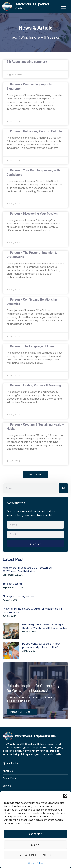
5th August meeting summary (27, 62)
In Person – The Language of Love (30, 346)
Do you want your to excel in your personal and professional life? (41, 645)
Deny (35, 845)
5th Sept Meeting (12, 584)
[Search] (64, 488)
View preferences (36, 855)
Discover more (22, 712)
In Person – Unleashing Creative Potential (35, 131)
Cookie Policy (36, 863)
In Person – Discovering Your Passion (32, 214)
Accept (36, 834)
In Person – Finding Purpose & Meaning (34, 385)
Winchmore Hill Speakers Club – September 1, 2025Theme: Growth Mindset (28, 569)
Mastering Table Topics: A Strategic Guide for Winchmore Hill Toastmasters (45, 626)
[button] (65, 796)
